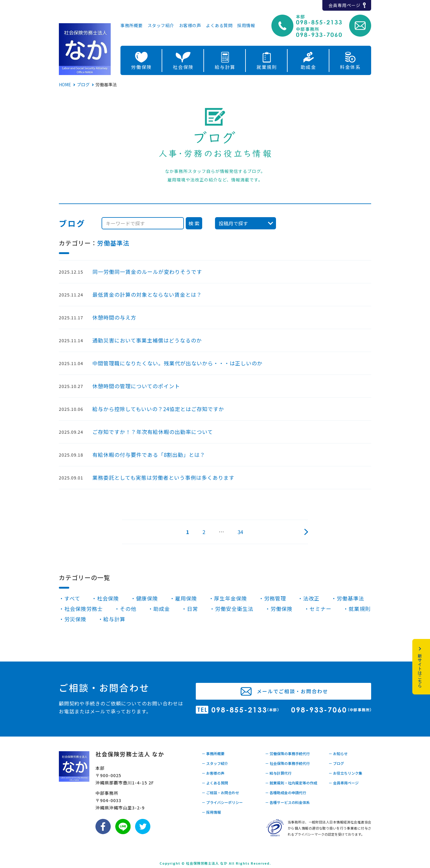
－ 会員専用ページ (344, 783)
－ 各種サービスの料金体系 (287, 802)
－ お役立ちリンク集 (345, 773)
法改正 (311, 598)
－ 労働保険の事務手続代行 (287, 753)
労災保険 (75, 619)
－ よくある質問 (215, 783)
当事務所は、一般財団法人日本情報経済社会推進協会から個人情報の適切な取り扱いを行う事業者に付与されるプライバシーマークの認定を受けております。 (329, 828)
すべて (72, 598)
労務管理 (275, 598)
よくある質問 (219, 26)
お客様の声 (190, 26)
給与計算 (225, 67)
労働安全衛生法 (234, 609)
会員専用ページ (344, 5)
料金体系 (350, 67)
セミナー (321, 609)
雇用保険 (186, 598)
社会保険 (183, 67)
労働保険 (142, 67)
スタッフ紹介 (161, 26)
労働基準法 (113, 243)
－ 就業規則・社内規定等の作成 (291, 783)
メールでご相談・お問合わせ (292, 691)
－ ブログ (336, 763)
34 (240, 532)
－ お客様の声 (213, 773)
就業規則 (267, 67)
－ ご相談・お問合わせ (220, 793)
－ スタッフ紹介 (215, 763)
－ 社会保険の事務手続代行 (287, 763)
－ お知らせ (338, 753)
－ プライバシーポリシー (222, 802)
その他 (128, 609)
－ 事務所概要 (213, 753)
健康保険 (147, 598)
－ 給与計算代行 (278, 773)
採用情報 (246, 26)
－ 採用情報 (211, 812)
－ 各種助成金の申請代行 (286, 793)
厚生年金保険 (231, 598)
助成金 (308, 67)
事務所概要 (132, 26)
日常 (192, 609)
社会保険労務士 (84, 609)
